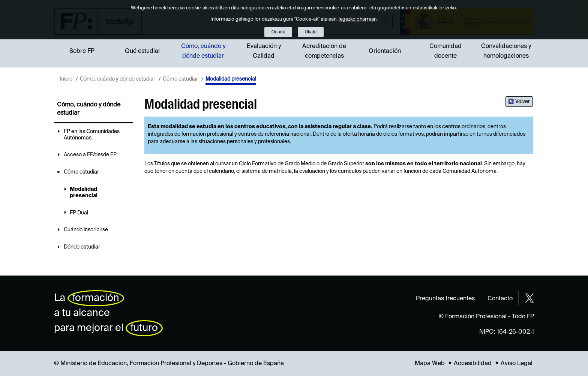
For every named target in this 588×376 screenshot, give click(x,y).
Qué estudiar (143, 51)
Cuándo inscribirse (86, 230)
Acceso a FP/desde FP (90, 155)
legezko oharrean (358, 19)
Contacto (500, 299)
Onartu (278, 32)
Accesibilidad (473, 364)
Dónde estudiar (82, 247)
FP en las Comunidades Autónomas (92, 135)
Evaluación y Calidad (264, 51)
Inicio (66, 79)
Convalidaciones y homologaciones (506, 51)
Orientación (385, 51)
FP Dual (79, 213)
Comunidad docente (445, 51)
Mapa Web (430, 364)
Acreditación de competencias (324, 51)
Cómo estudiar (180, 79)
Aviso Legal (517, 364)
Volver (523, 102)
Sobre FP (82, 51)
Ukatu (311, 32)
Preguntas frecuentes (445, 299)
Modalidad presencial (84, 192)
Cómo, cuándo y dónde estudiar (203, 51)
